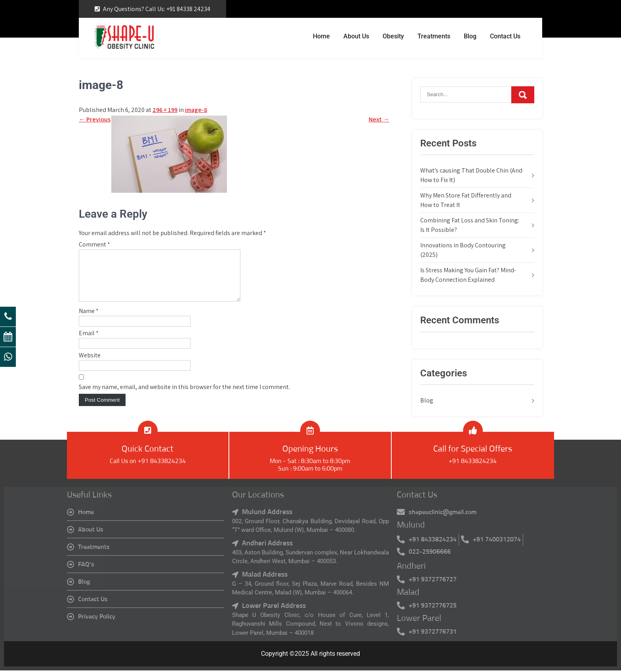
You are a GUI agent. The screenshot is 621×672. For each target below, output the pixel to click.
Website (90, 365)
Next (379, 119)
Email (89, 343)
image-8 (196, 110)
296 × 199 (165, 110)
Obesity (393, 36)
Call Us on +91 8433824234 (148, 463)
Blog (470, 36)
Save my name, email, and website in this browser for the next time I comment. (184, 396)
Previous (95, 119)
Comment (94, 244)
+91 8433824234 (473, 463)
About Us (356, 36)
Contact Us (505, 36)
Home (321, 36)
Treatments (434, 36)
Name (89, 320)
